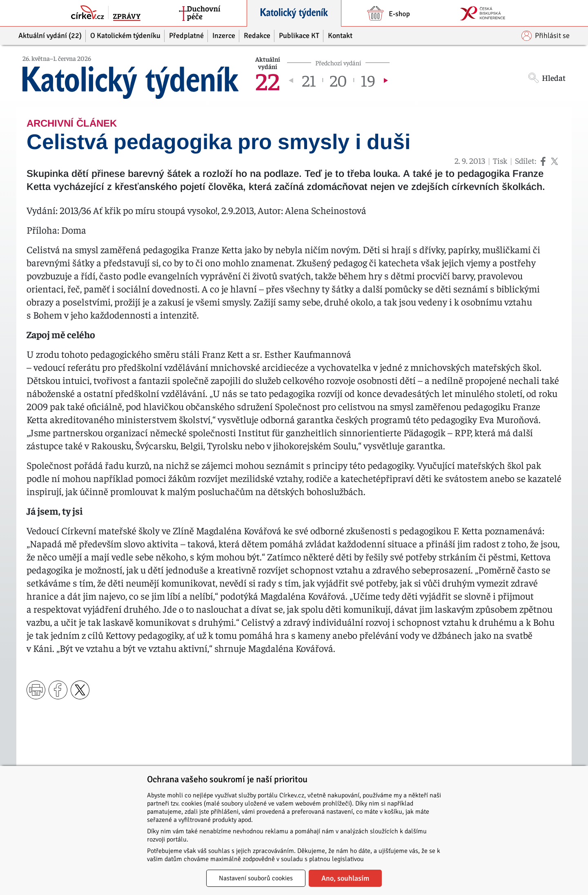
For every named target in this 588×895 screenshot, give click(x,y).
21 (309, 80)
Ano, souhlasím (345, 878)
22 (267, 80)
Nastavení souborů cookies (256, 878)
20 (338, 80)
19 (368, 80)
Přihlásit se (546, 36)
